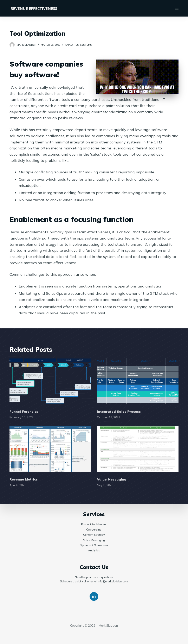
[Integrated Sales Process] (138, 381)
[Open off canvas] (177, 8)
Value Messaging (112, 479)
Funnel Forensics (24, 411)
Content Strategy (94, 535)
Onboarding (94, 530)
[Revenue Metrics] (50, 449)
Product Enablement (94, 524)
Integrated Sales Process (119, 411)
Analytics (72, 45)
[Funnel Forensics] (50, 381)
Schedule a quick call (73, 581)
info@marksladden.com (113, 581)
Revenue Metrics (24, 479)
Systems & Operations (94, 545)
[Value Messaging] (138, 449)
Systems (86, 45)
